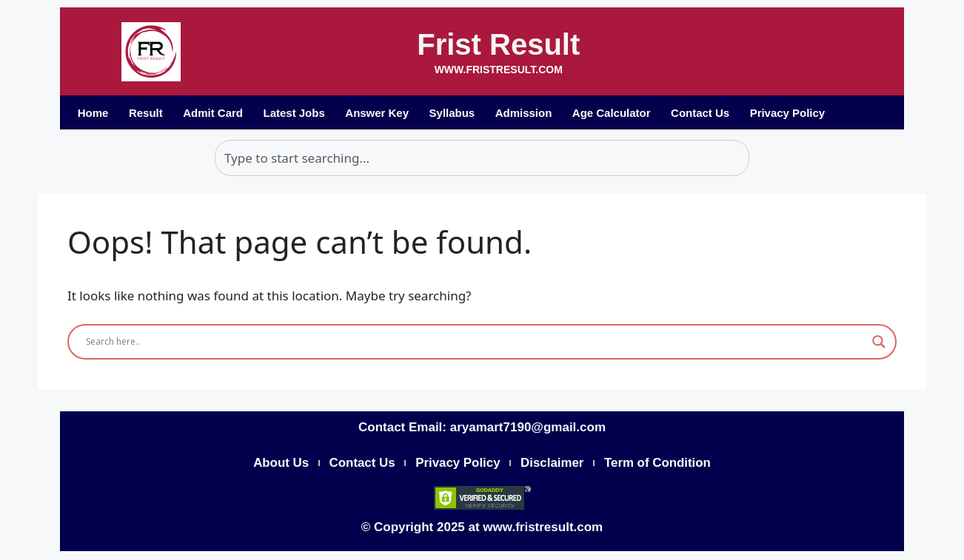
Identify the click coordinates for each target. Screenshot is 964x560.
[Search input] (475, 342)
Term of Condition (659, 463)
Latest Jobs (295, 113)
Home (93, 113)
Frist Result (498, 44)
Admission (526, 113)
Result (147, 113)
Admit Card (214, 113)
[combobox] (482, 159)
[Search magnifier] (879, 342)
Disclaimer (553, 463)
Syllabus (455, 113)
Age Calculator (615, 113)
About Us (279, 463)
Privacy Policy (791, 113)
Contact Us (704, 113)
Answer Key (379, 113)
